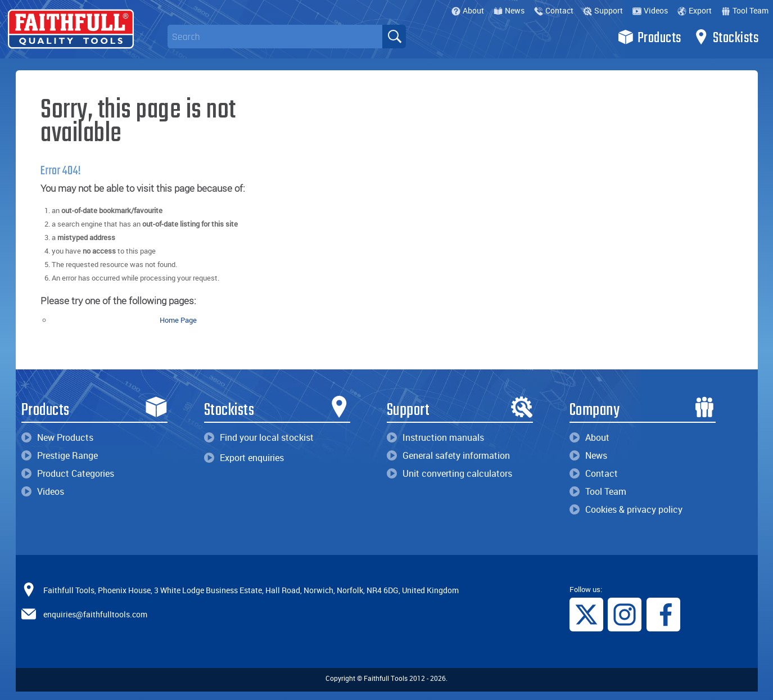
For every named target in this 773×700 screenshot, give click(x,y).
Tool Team (745, 10)
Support (603, 10)
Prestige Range (60, 455)
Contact (554, 10)
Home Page (178, 320)
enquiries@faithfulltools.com (95, 614)
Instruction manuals (435, 437)
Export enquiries (244, 458)
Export (695, 10)
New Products (57, 437)
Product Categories (68, 473)
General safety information (448, 455)
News (509, 10)
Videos (650, 10)
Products (650, 37)
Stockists (726, 37)
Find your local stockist (259, 437)
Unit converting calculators (449, 473)
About (468, 10)
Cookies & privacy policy (626, 509)
